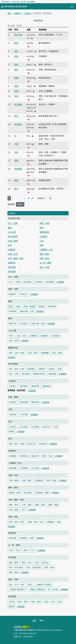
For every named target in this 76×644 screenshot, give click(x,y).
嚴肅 (16, 180)
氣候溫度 (27, 282)
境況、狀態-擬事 (16, 567)
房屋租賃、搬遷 (42, 493)
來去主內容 (15, 2)
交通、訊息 (13, 254)
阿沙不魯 (18, 35)
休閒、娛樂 (13, 510)
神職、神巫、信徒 (35, 522)
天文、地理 (13, 223)
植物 (41, 228)
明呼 (16, 69)
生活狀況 (13, 427)
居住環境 (28, 493)
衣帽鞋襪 (13, 456)
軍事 (26, 550)
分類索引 (17, 13)
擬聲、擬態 (13, 572)
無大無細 (18, 104)
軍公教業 (26, 374)
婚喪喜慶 (13, 468)
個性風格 (24, 386)
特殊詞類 (12, 271)
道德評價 (35, 386)
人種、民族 (21, 336)
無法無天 (18, 124)
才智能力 (13, 386)
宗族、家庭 (33, 353)
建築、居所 (44, 254)
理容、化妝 (47, 456)
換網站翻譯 (31, 2)
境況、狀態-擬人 (42, 562)
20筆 (19, 204)
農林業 (42, 369)
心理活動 (24, 414)
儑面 (16, 160)
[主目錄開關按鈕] (72, 7)
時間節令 (13, 294)
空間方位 (24, 294)
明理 (16, 86)
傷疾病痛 (24, 402)
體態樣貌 (47, 386)
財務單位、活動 (27, 538)
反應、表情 (13, 341)
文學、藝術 (27, 505)
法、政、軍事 (45, 263)
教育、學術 (13, 505)
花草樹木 (24, 323)
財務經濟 (12, 263)
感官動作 (56, 336)
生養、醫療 (13, 241)
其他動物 (13, 311)
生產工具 (47, 427)
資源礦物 (50, 282)
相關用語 (52, 374)
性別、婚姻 (57, 353)
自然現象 (39, 282)
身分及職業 (13, 236)
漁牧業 (51, 369)
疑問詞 (12, 606)
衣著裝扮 (12, 249)
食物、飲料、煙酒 (16, 444)
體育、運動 (53, 505)
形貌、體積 (13, 562)
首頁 (34, 620)
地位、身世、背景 (16, 369)
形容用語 (12, 267)
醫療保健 (35, 402)
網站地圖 (23, 2)
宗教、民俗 (44, 258)
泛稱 (11, 336)
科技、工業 (13, 374)
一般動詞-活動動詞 (36, 589)
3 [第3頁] (16, 198)
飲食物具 (43, 444)
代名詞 (12, 602)
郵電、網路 (51, 480)
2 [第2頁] (13, 198)
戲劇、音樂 (40, 505)
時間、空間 (44, 223)
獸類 (11, 306)
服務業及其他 (39, 374)
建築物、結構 (14, 493)
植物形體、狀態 (38, 323)
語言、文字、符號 (16, 585)
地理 (18, 282)
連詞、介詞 (49, 602)
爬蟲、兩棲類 (29, 306)
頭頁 (9, 13)
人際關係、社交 (46, 249)
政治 (18, 550)
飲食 (41, 245)
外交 (33, 550)
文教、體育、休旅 (16, 258)
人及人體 (12, 232)
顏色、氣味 (27, 562)
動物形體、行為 (27, 311)
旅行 (24, 510)
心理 (41, 241)
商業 (60, 369)
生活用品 (24, 427)
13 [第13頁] (24, 198)
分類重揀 (60, 282)
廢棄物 (12, 431)
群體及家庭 (44, 232)
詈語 (30, 585)
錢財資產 (13, 538)
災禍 (56, 427)
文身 (16, 152)
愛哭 (16, 43)
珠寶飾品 (24, 456)
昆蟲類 (42, 306)
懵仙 (16, 116)
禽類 (18, 306)
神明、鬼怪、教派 (16, 522)
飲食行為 (32, 444)
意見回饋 (18, 627)
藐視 (16, 64)
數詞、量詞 (36, 602)
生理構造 (33, 336)
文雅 (16, 144)
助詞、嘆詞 (23, 602)
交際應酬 (24, 468)
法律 (11, 550)
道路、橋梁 (27, 480)
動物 (10, 228)
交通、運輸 (13, 480)
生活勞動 (35, 427)
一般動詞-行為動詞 (43, 585)
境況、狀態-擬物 (34, 567)
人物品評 (27, 13)
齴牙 (16, 189)
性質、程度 (49, 567)
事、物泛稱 (53, 589)
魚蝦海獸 (52, 306)
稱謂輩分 (32, 369)
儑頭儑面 (18, 169)
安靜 (16, 56)
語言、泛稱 (44, 267)
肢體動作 (45, 336)
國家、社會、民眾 (16, 353)
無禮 (16, 91)
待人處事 (35, 468)
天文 (11, 282)
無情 (16, 96)
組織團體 (45, 353)
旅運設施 (39, 480)
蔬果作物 (13, 323)
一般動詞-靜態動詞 (17, 589)
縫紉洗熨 (35, 456)
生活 (10, 245)
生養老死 (13, 402)
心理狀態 (13, 414)
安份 (16, 51)
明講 (16, 78)
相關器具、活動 (54, 522)
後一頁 (31, 198)
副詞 (60, 602)
